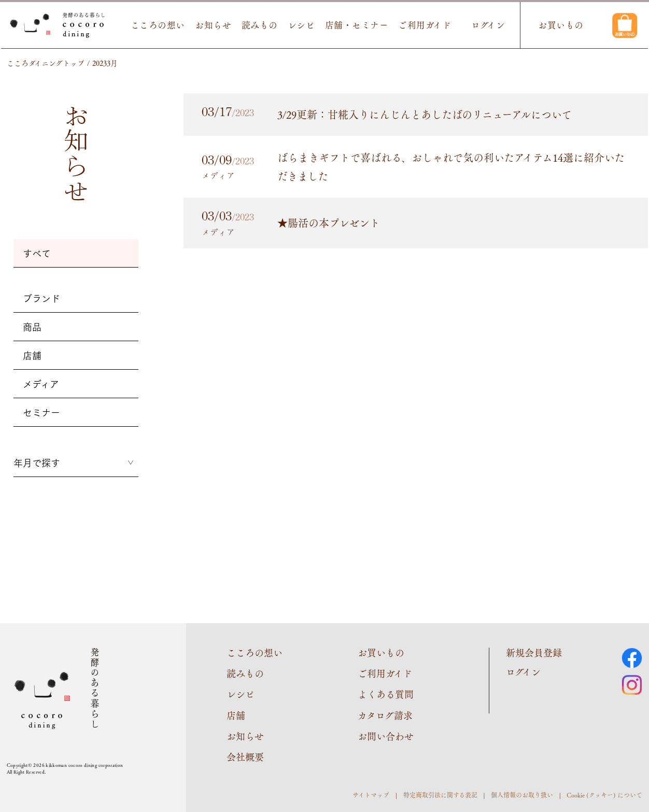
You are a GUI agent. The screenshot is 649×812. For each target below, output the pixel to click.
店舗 (32, 355)
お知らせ (213, 25)
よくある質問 (386, 694)
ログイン (488, 25)
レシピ (301, 25)
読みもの (260, 25)
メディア (41, 384)
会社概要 (245, 757)
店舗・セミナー (357, 25)
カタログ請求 (385, 715)
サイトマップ (371, 795)
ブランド (41, 298)
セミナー (41, 412)
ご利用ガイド (425, 25)
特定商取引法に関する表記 (440, 795)
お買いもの (561, 25)
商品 (32, 327)
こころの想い (158, 25)
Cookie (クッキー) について (604, 795)
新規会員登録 (534, 652)
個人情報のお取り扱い (522, 795)
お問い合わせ (386, 736)
